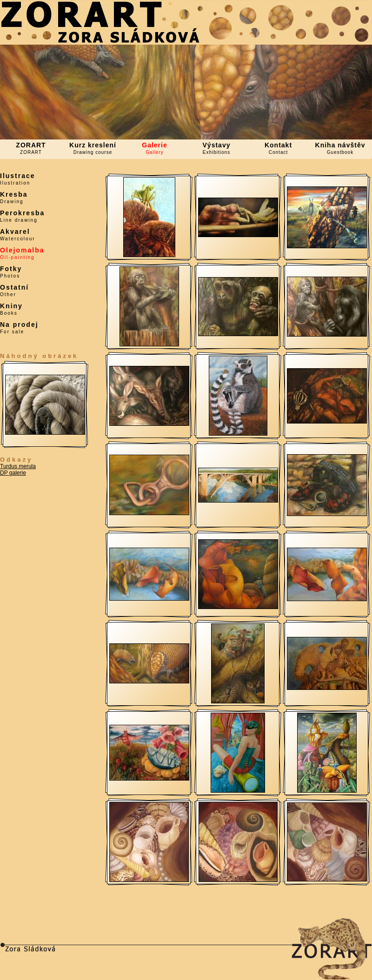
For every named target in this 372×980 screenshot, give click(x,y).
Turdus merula (18, 466)
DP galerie (13, 473)
